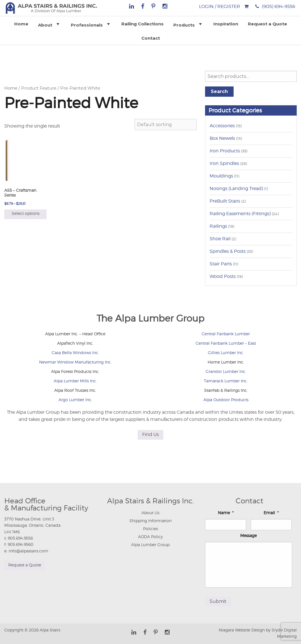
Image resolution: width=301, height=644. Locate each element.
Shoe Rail (220, 239)
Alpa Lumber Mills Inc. (75, 381)
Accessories (222, 126)
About (50, 24)
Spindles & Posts (228, 251)
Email (271, 513)
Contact (151, 38)
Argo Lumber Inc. (75, 400)
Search (219, 91)
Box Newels (222, 138)
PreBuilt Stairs (225, 201)
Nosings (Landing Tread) (236, 188)
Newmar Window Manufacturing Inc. (75, 362)
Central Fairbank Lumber (226, 334)
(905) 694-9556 (279, 6)
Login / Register (220, 6)
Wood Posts (223, 276)
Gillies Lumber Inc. (226, 353)
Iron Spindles (224, 163)
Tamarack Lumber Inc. (226, 381)
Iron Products (225, 151)
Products (188, 24)
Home (21, 24)
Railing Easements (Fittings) (240, 214)
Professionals (91, 24)
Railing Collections (143, 24)
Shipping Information (150, 521)
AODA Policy (150, 537)
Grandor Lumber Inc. (226, 371)
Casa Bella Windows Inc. (75, 353)
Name (226, 513)
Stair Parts (221, 264)
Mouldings (221, 176)
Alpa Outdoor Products (226, 400)
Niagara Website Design (242, 630)
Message (248, 535)
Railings (218, 226)
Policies (150, 529)
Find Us (150, 434)
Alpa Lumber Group (150, 545)
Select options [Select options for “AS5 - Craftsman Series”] (26, 213)
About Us (150, 513)
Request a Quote (267, 24)
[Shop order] (165, 125)
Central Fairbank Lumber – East (226, 343)
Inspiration (226, 24)
